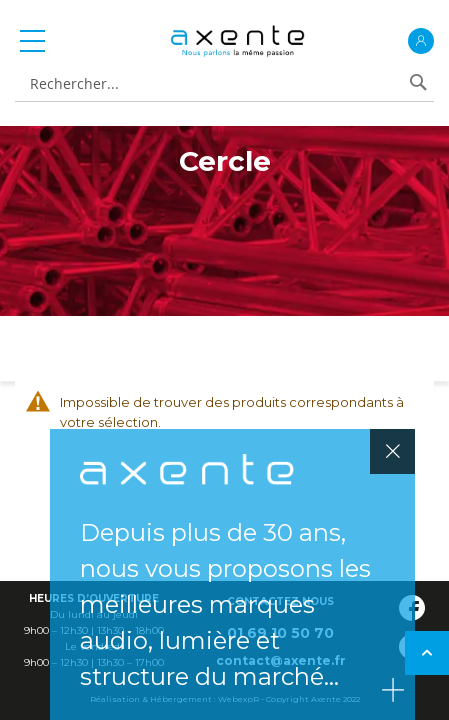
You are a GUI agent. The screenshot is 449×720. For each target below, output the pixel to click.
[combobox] (215, 84)
